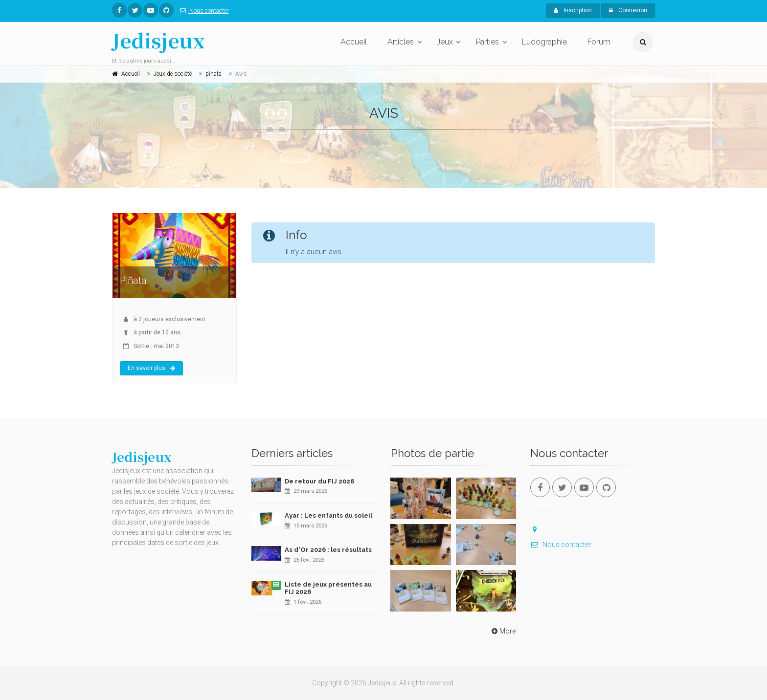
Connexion (628, 10)
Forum (599, 42)
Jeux (445, 42)
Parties (487, 42)
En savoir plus (151, 368)
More (503, 631)
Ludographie (544, 42)
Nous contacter (202, 11)
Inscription (573, 10)
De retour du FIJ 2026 (319, 481)
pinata (214, 74)
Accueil (354, 42)
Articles (401, 42)
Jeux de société (173, 74)
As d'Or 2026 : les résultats (328, 550)
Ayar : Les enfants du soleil (328, 515)
